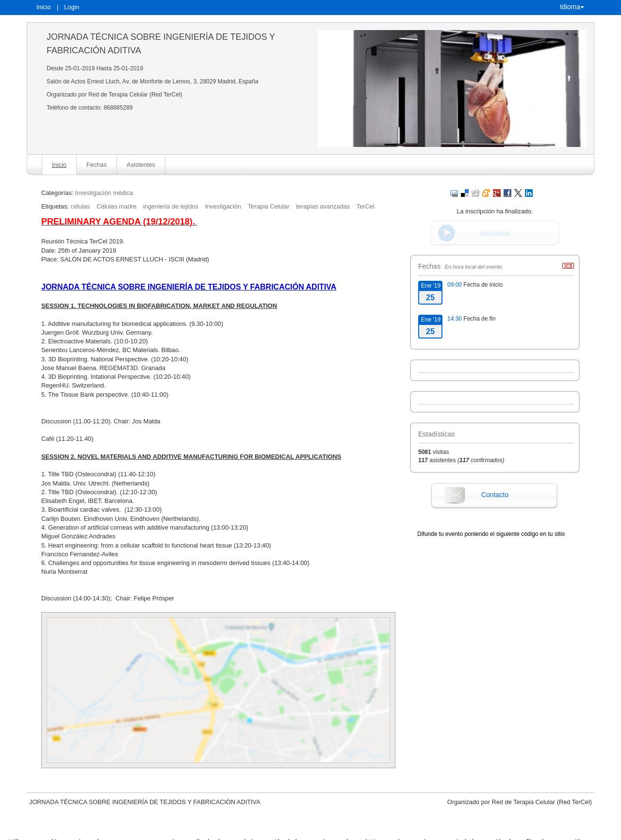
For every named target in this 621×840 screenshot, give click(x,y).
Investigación (223, 206)
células (80, 206)
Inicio (44, 7)
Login (72, 7)
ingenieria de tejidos (171, 206)
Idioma (572, 7)
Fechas (97, 165)
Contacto (495, 495)
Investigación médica (104, 193)
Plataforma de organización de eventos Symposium (316, 832)
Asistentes (141, 165)
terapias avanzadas (323, 206)
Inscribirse (495, 233)
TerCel (366, 206)
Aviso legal (209, 832)
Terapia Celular (269, 206)
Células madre (117, 206)
